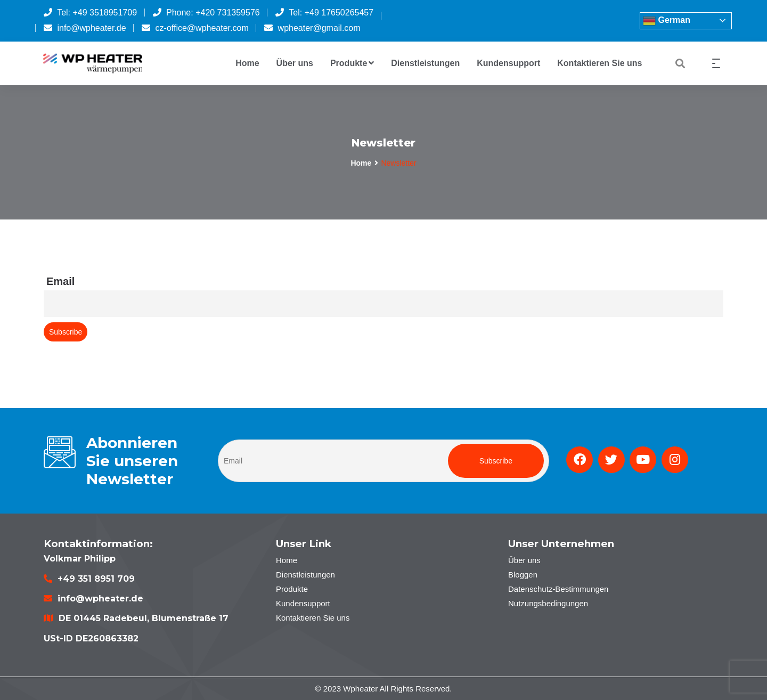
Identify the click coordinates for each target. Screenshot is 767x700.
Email (60, 281)
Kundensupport (508, 63)
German (667, 21)
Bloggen (523, 575)
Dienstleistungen (425, 63)
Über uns (295, 63)
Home (247, 63)
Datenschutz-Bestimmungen (558, 589)
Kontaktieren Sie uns (599, 63)
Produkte (352, 63)
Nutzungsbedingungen (548, 603)
